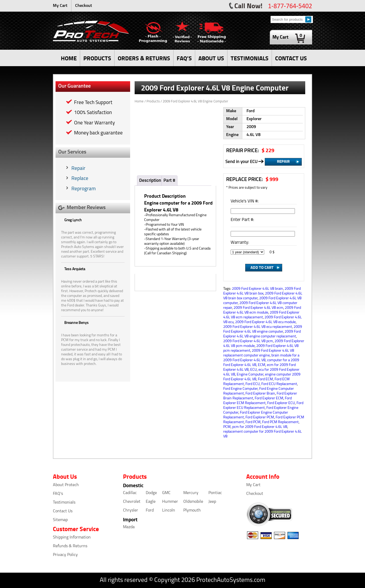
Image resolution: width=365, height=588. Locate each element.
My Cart (60, 6)
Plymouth (192, 510)
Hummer (170, 502)
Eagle (151, 502)
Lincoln (169, 510)
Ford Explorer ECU (281, 403)
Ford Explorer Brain (260, 394)
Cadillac (130, 493)
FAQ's (58, 494)
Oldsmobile (193, 502)
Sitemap (60, 520)
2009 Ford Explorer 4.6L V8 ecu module (265, 322)
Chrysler (131, 510)
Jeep (212, 502)
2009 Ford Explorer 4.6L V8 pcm (248, 341)
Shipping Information (72, 537)
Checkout (84, 6)
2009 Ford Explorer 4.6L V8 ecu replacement (258, 327)
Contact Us (63, 511)
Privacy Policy (65, 555)
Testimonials (64, 503)
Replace (80, 179)
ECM (262, 365)
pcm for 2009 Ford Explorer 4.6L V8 (260, 427)
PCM (227, 427)
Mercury (191, 493)
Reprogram (84, 189)
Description (150, 181)
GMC (166, 493)
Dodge (151, 493)
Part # (169, 181)
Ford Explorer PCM (260, 417)
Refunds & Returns (70, 546)
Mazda (129, 527)
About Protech (66, 485)
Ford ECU (253, 384)
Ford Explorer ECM (269, 398)
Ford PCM (253, 422)
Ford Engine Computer (240, 389)
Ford (150, 510)
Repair (78, 169)
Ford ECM (265, 379)
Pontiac (215, 493)
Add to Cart (262, 267)
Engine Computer (250, 375)
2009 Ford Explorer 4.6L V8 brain (257, 289)
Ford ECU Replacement (279, 384)
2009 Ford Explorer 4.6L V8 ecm (258, 308)
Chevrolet (132, 502)
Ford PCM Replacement (280, 422)
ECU (254, 370)
